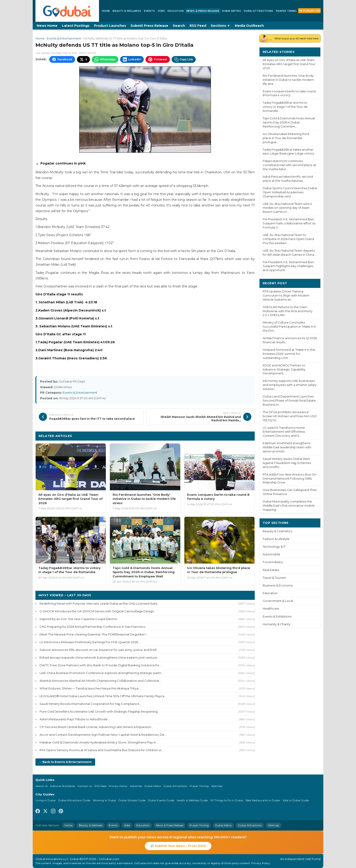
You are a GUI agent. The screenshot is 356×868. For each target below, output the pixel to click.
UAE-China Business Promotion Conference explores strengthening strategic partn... (101, 673)
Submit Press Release (149, 26)
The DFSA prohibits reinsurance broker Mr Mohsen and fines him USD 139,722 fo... (290, 416)
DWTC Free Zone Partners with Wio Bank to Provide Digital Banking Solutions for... (100, 665)
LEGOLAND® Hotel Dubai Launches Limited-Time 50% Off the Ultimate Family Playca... (103, 696)
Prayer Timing (286, 11)
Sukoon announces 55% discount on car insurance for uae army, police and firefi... (99, 650)
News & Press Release (203, 11)
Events (149, 11)
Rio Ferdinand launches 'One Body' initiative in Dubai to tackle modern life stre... (288, 80)
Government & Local (278, 601)
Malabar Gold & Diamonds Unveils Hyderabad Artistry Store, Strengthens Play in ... (99, 742)
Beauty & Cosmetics (277, 531)
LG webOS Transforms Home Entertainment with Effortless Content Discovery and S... (284, 432)
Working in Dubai (104, 800)
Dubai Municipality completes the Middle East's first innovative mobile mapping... (289, 506)
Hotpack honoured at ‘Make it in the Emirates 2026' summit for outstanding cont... (289, 354)
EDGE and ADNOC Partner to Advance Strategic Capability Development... (284, 369)
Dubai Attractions (258, 11)
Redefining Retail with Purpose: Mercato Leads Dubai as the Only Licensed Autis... (99, 603)
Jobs (161, 11)
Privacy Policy (118, 786)
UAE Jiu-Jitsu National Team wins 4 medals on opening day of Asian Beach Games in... (287, 208)
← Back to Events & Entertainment (65, 762)
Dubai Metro (232, 11)
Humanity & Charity (277, 624)
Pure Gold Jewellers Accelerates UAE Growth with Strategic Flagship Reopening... (100, 711)
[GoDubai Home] (67, 11)
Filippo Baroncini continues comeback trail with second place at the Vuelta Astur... (289, 165)
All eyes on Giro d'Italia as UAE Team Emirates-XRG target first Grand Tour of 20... (289, 64)
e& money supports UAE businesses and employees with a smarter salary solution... (290, 385)
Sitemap (217, 786)
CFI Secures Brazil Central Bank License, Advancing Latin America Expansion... (96, 727)
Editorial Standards (63, 786)
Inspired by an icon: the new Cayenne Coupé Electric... (79, 619)
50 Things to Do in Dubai (227, 800)
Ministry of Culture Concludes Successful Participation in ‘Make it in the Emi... (289, 327)
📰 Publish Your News (315, 11)
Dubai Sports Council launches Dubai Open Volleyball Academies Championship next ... (290, 192)
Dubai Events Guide (161, 800)
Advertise (136, 786)
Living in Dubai (46, 800)
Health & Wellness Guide (192, 800)
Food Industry (273, 562)
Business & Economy (278, 585)
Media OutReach (249, 26)
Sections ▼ (220, 26)
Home (106, 11)
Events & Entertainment (64, 38)
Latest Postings (76, 26)
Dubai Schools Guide (132, 800)
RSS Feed (198, 26)
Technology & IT (274, 547)
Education (176, 11)
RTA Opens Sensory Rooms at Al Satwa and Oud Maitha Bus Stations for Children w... (101, 750)
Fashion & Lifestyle (276, 539)
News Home (47, 26)
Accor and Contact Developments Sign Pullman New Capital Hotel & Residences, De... (103, 735)
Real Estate (271, 570)
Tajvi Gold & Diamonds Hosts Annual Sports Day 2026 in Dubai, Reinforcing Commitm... (289, 122)
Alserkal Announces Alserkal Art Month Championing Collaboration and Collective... (100, 681)
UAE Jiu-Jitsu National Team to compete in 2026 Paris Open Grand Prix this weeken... (288, 239)
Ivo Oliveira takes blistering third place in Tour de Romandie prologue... (286, 138)
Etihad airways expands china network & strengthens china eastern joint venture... (99, 657)
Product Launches (110, 26)
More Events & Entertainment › (226, 436)
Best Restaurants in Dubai (263, 800)
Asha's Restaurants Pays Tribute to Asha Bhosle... (75, 719)
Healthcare (271, 609)
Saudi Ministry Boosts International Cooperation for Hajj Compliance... (90, 704)
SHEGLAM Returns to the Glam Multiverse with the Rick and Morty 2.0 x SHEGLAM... (288, 311)
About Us (42, 786)
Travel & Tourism (274, 578)
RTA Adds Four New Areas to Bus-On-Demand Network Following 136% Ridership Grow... (290, 479)
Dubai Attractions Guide (74, 800)
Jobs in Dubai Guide (296, 800)
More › (312, 52)
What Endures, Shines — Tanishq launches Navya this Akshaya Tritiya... (90, 688)
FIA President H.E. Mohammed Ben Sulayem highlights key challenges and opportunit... (288, 266)
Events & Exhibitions (277, 617)
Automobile (271, 554)
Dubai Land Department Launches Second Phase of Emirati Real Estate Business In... (289, 401)
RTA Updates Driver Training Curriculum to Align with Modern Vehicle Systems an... (286, 295)
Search (179, 26)
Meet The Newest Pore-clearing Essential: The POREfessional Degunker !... (94, 634)
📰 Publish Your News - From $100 (178, 846)
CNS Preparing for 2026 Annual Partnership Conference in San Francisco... (93, 627)
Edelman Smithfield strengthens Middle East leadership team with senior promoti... (287, 447)
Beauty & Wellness (127, 11)
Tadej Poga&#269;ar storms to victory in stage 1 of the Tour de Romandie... (285, 107)
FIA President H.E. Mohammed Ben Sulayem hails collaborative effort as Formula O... (289, 223)
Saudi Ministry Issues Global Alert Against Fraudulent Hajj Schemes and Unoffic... (287, 463)
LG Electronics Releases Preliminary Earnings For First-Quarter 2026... (90, 642)
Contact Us (85, 786)
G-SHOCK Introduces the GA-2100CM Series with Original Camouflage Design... (98, 611)
